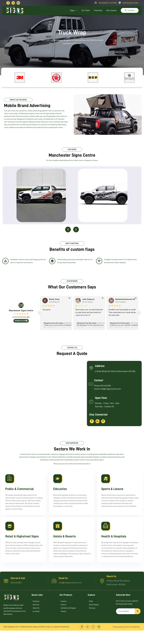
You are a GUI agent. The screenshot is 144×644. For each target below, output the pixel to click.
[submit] (138, 624)
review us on (21, 324)
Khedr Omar (54, 302)
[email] (125, 624)
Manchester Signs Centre (21, 313)
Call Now (130, 10)
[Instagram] (13, 3)
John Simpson (88, 302)
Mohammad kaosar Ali (125, 302)
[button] (68, 231)
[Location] (99, 639)
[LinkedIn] (18, 3)
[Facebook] (8, 3)
